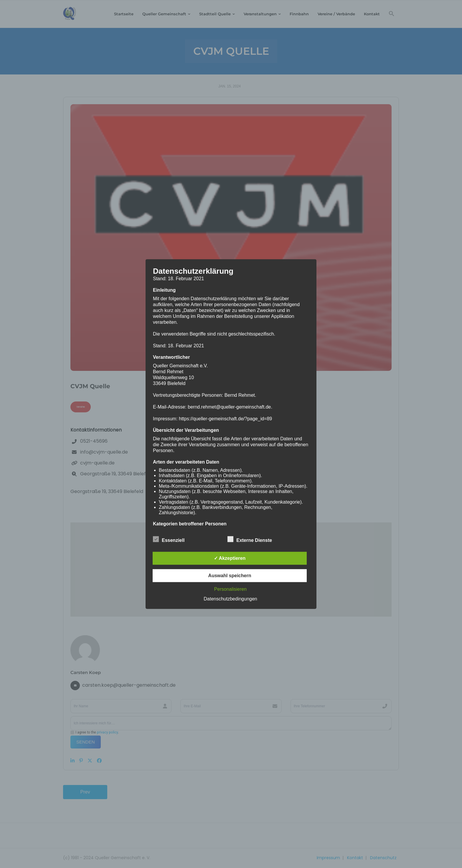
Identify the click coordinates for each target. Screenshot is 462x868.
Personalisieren (230, 589)
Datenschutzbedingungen (230, 599)
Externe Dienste (250, 539)
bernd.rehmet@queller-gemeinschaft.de (229, 407)
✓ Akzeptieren (230, 558)
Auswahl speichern (230, 576)
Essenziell (169, 539)
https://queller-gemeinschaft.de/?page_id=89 (225, 418)
